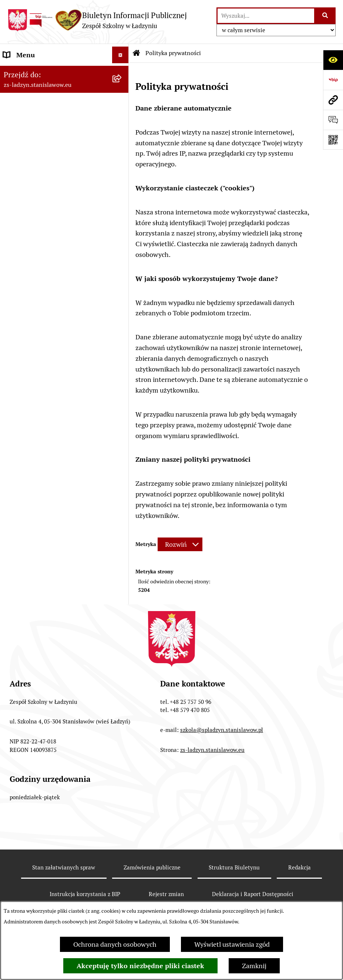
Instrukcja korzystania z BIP (85, 894)
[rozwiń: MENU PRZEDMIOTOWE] (122, 105)
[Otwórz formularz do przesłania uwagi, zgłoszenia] (333, 120)
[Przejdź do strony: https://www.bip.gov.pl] (333, 80)
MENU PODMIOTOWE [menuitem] (36, 88)
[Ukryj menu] (120, 55)
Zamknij (254, 966)
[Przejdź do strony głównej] (97, 20)
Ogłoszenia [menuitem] (20, 155)
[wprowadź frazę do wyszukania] (266, 16)
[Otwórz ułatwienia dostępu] (333, 60)
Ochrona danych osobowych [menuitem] (45, 171)
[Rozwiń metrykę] (180, 544)
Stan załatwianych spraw (64, 867)
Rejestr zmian (166, 894)
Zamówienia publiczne (152, 867)
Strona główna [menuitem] (25, 72)
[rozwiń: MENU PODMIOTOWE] (122, 88)
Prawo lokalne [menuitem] (24, 121)
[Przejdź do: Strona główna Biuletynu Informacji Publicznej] (137, 53)
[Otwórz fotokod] (333, 140)
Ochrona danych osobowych (115, 944)
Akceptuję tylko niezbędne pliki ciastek (140, 966)
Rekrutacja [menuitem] (19, 138)
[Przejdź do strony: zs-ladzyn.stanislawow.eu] (333, 100)
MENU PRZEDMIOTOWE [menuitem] (40, 105)
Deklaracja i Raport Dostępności (253, 894)
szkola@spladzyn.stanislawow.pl (222, 730)
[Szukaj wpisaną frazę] (325, 16)
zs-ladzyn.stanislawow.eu (212, 750)
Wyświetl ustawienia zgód (232, 944)
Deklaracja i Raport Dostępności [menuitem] (50, 205)
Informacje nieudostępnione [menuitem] (45, 188)
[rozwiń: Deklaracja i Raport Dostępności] (122, 205)
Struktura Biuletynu (234, 867)
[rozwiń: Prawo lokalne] (122, 122)
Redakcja (300, 867)
